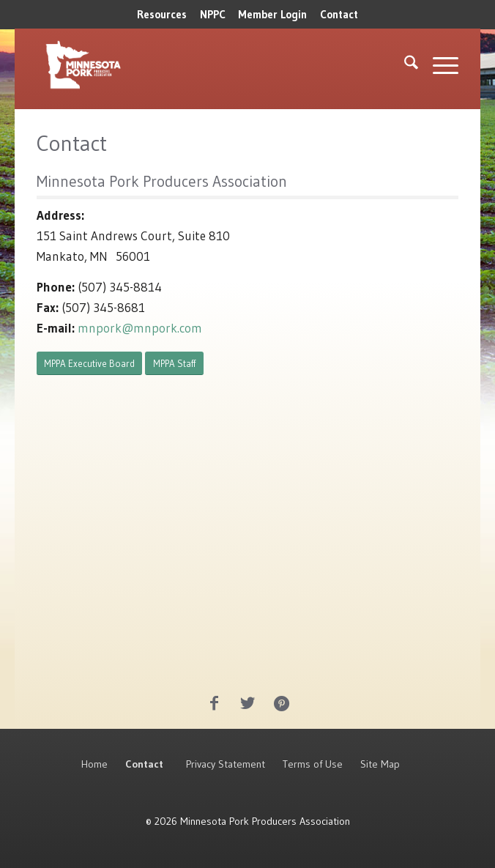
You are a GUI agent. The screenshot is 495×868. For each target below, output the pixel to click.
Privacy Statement (226, 764)
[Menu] (438, 65)
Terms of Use (313, 764)
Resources (162, 14)
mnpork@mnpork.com (140, 328)
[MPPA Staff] (174, 364)
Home (94, 764)
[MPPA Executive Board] (89, 364)
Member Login (272, 14)
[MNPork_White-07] (163, 65)
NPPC (213, 14)
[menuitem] (162, 15)
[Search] (404, 65)
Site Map (380, 764)
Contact (339, 14)
